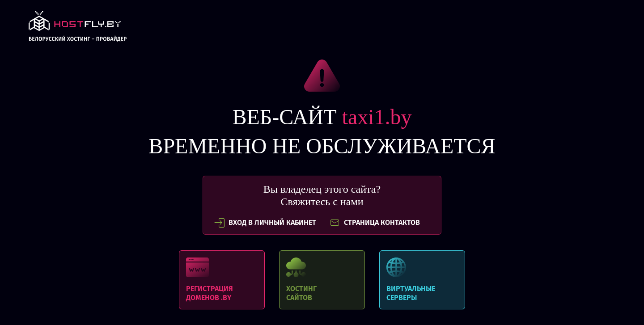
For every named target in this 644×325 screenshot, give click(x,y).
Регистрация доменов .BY (222, 280)
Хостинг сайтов (322, 280)
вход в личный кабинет (265, 223)
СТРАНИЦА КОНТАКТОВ (375, 223)
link (78, 29)
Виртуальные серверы (422, 280)
